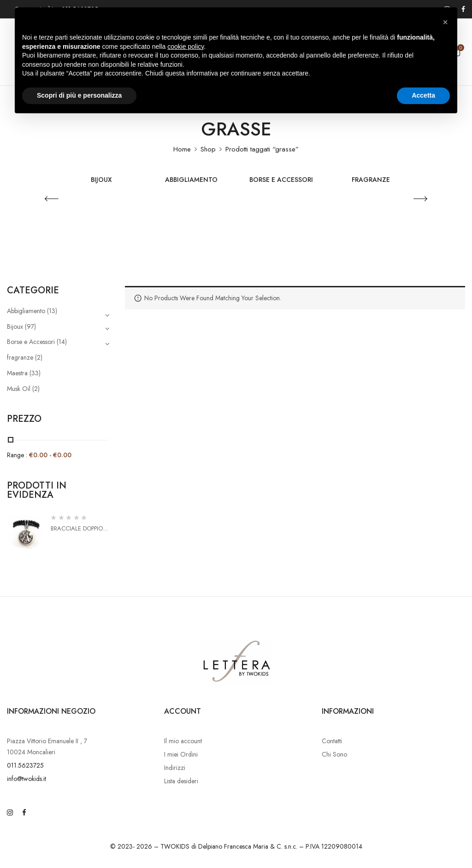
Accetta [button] (423, 95)
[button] (445, 22)
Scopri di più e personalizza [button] (79, 95)
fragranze (371, 180)
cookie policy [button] (186, 47)
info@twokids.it (27, 779)
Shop (208, 149)
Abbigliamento (191, 180)
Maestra (17, 373)
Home (182, 149)
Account (183, 711)
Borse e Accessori (281, 180)
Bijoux (101, 180)
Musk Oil (19, 389)
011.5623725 (25, 765)
